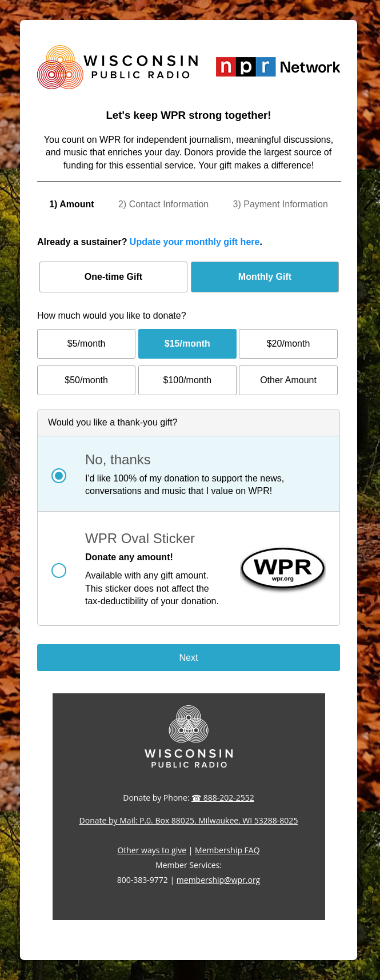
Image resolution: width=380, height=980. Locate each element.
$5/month (87, 344)
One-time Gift (113, 277)
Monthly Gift (265, 277)
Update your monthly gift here (195, 242)
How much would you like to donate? (112, 316)
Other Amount (288, 380)
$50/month (86, 380)
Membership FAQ (227, 850)
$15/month (187, 344)
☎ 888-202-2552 (223, 798)
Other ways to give (152, 850)
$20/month (289, 344)
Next (189, 658)
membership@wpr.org (218, 880)
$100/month (188, 380)
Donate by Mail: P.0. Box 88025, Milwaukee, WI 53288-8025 (189, 820)
